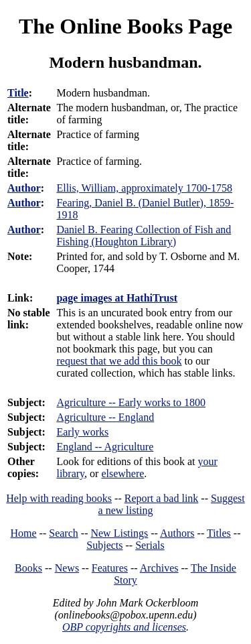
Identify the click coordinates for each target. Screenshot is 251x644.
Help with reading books (59, 498)
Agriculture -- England (105, 417)
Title (18, 93)
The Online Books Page (125, 26)
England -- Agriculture (105, 447)
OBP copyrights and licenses (124, 627)
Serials (150, 545)
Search (64, 533)
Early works (82, 432)
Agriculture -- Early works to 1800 (131, 402)
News (67, 568)
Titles (219, 533)
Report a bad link (162, 498)
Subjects (104, 545)
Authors (177, 533)
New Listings (119, 533)
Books (28, 568)
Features (110, 568)
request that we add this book (119, 361)
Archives (159, 568)
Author (24, 188)
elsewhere (122, 473)
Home (24, 533)
